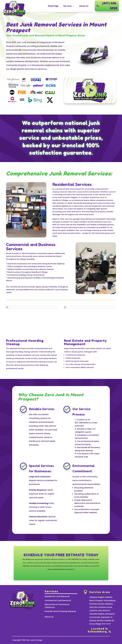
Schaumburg (110, 600)
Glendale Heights (97, 614)
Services (68, 6)
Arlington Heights (97, 597)
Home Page (53, 6)
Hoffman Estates (97, 604)
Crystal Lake (95, 617)
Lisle (100, 610)
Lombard (93, 610)
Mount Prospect (96, 600)
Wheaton (109, 604)
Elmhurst (106, 610)
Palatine (109, 597)
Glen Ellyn (94, 607)
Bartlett (100, 620)
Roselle (108, 620)
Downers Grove (105, 607)
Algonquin (105, 617)
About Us (84, 6)
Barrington (110, 614)
